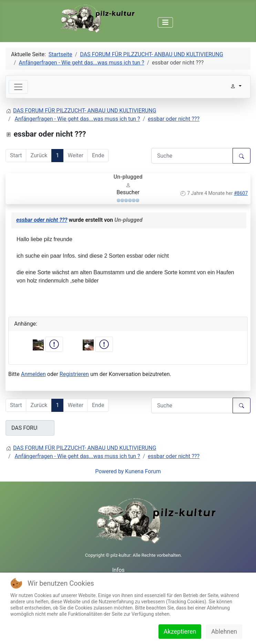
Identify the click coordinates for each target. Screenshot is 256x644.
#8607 (241, 193)
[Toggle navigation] (18, 87)
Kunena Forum (143, 471)
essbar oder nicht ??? (42, 220)
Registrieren (74, 374)
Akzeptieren (180, 631)
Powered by (109, 471)
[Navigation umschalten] (165, 22)
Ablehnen (224, 631)
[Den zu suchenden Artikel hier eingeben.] (192, 156)
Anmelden (33, 374)
